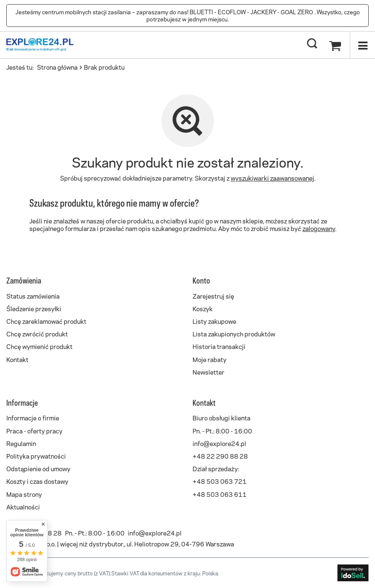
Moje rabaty (210, 359)
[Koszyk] (335, 44)
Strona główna (57, 67)
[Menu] (362, 45)
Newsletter (208, 372)
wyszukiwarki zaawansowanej (272, 178)
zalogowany (319, 228)
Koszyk (203, 308)
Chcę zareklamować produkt (46, 321)
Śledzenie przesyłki (34, 308)
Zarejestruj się (213, 296)
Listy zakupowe (214, 321)
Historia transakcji (219, 346)
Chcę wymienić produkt (39, 346)
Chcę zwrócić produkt (37, 333)
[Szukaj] (312, 44)
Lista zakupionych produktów (234, 333)
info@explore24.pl (155, 533)
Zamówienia (24, 280)
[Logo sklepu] (40, 44)
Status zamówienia (33, 296)
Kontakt (17, 359)
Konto (201, 280)
